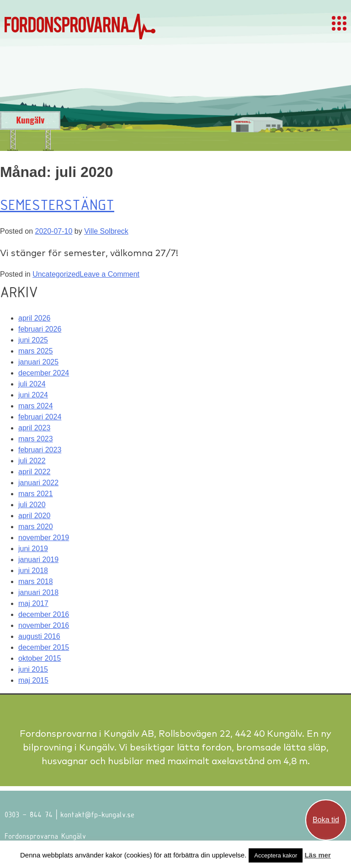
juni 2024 (33, 395)
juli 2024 (32, 384)
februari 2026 (40, 329)
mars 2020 (36, 527)
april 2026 (34, 318)
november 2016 (44, 625)
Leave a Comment (109, 274)
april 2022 (34, 472)
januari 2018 (38, 592)
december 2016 (44, 614)
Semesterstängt (57, 204)
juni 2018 (33, 571)
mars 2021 (36, 494)
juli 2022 (32, 461)
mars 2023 (36, 439)
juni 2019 (33, 549)
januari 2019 (38, 560)
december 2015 (44, 647)
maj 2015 (33, 680)
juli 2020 (32, 505)
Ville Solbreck (106, 231)
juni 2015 (33, 669)
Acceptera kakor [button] (276, 855)
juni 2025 (33, 340)
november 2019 (44, 538)
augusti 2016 (39, 636)
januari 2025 (38, 362)
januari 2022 (38, 483)
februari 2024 (40, 417)
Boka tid (326, 820)
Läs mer (318, 855)
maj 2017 (33, 603)
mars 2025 (36, 351)
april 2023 (34, 428)
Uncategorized (56, 274)
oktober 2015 (40, 658)
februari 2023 (40, 450)
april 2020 (34, 516)
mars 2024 (36, 406)
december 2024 (44, 373)
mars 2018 (36, 581)
